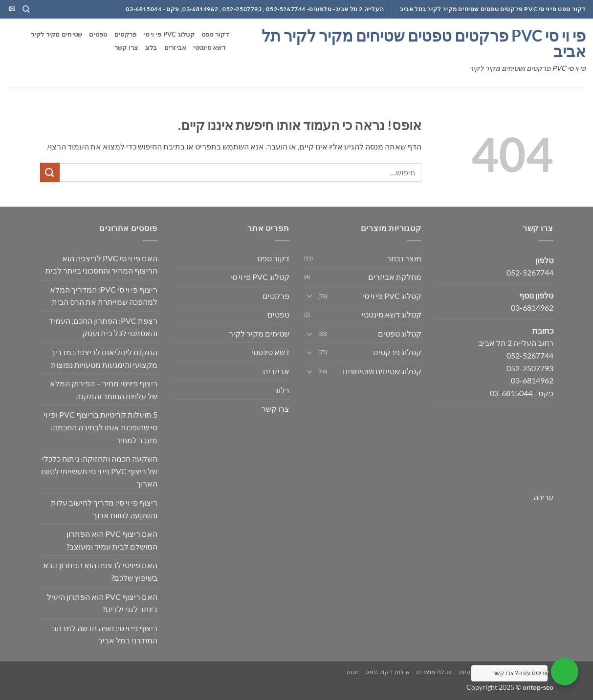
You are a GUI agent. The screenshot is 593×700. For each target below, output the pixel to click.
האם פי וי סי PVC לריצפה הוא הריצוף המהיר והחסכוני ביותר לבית (101, 265)
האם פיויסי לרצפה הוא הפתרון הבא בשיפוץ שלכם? (100, 571)
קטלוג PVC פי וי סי (169, 34)
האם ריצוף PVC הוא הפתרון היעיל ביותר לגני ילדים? (102, 603)
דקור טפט (215, 34)
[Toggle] (310, 296)
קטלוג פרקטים (397, 352)
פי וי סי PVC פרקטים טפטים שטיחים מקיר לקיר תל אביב (424, 43)
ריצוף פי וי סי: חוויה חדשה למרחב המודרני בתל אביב (105, 634)
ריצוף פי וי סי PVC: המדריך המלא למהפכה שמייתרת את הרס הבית (104, 296)
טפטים (98, 34)
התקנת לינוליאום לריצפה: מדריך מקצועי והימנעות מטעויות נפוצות (104, 358)
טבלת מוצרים (434, 672)
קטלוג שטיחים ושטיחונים (382, 371)
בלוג (151, 47)
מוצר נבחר (404, 258)
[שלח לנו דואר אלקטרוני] (12, 9)
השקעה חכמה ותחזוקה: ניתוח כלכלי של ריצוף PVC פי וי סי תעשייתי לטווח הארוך (99, 471)
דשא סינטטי (209, 47)
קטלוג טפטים (400, 333)
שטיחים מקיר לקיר (56, 34)
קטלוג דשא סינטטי (392, 314)
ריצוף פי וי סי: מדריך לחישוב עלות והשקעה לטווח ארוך (104, 509)
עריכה (543, 497)
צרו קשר (126, 47)
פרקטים (126, 34)
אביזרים (176, 47)
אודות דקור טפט (388, 672)
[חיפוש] (26, 9)
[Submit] (50, 172)
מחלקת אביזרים (395, 277)
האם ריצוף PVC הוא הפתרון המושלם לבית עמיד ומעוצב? (112, 540)
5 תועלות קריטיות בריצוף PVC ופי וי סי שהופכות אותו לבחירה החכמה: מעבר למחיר (100, 427)
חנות (353, 672)
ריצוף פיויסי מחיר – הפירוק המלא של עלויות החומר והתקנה (104, 390)
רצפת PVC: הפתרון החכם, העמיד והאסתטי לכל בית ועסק (103, 327)
